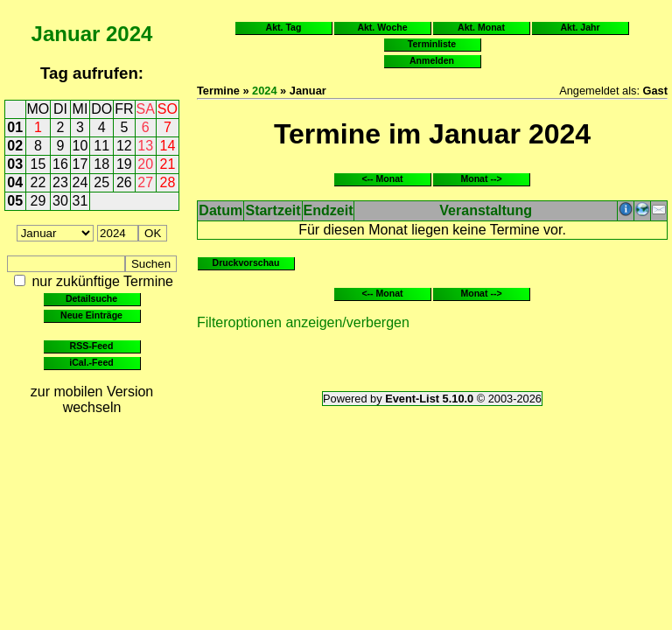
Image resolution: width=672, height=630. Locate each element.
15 (38, 164)
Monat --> (481, 178)
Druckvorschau (246, 262)
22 (38, 182)
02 (15, 146)
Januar (66, 34)
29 (38, 201)
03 (15, 164)
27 (145, 182)
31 (80, 201)
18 (101, 164)
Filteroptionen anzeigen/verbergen (303, 322)
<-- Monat (382, 178)
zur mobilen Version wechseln (92, 399)
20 (145, 164)
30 (60, 201)
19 (124, 164)
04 (15, 182)
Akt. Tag (284, 27)
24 (80, 182)
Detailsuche (91, 298)
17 (80, 164)
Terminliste (432, 44)
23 (60, 182)
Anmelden (432, 60)
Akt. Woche (382, 27)
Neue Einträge (91, 315)
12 (124, 146)
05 (15, 201)
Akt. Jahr (580, 27)
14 (168, 146)
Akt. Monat (481, 27)
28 (168, 182)
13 (145, 146)
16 (60, 164)
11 (101, 146)
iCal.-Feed (91, 362)
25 (101, 182)
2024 (129, 34)
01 (15, 127)
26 (124, 182)
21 (168, 164)
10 (80, 146)
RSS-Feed (92, 346)
